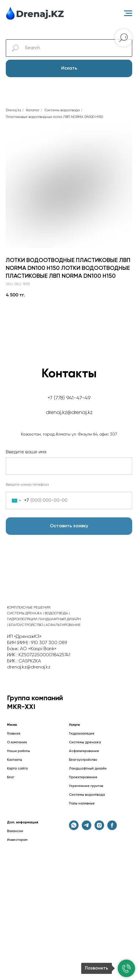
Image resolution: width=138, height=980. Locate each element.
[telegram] (87, 828)
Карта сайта (17, 769)
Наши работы (18, 751)
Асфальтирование (84, 751)
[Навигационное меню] (128, 13)
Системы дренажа (85, 742)
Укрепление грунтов (86, 786)
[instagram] (99, 828)
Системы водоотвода (87, 795)
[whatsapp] (74, 828)
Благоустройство (83, 760)
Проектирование (83, 777)
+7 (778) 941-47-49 (69, 398)
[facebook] (112, 828)
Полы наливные (82, 804)
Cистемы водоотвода (62, 110)
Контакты (14, 760)
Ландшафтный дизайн (88, 769)
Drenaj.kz (13, 110)
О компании (17, 742)
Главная (14, 734)
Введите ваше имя (26, 452)
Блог (11, 777)
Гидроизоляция (82, 734)
